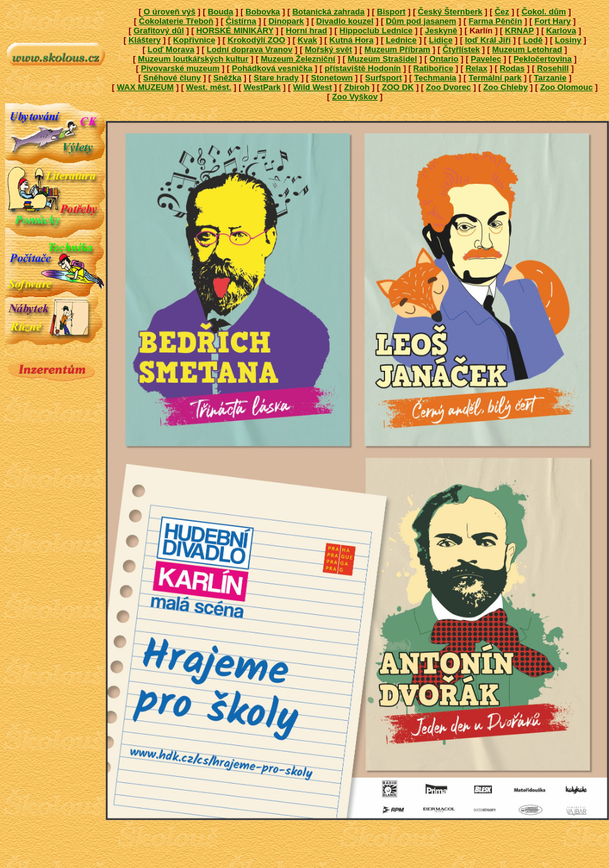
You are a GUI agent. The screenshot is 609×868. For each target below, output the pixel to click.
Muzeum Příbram (397, 49)
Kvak (307, 40)
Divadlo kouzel (345, 21)
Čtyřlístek (461, 49)
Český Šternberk (450, 12)
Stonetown (332, 78)
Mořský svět (328, 49)
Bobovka (263, 12)
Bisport (391, 12)
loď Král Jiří (488, 40)
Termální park (495, 78)
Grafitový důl (159, 31)
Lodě (533, 40)
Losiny (568, 40)
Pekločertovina (543, 59)
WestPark (262, 87)
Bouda (220, 12)
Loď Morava (171, 49)
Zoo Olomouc (566, 87)
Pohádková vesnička (272, 68)
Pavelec (486, 59)
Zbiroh (357, 87)
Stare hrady (276, 78)
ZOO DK (398, 87)
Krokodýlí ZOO (257, 40)
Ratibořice (433, 68)
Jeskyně (441, 31)
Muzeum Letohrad (527, 49)
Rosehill (553, 68)
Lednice (401, 40)
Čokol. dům (544, 12)
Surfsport (383, 78)
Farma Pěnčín (495, 21)
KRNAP (520, 31)
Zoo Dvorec (449, 87)
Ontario (444, 59)
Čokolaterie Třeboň (176, 21)
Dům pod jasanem (421, 21)
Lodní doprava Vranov (249, 49)
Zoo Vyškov (355, 97)
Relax (477, 68)
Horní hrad (306, 31)
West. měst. (209, 87)
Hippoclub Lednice (376, 31)
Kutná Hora (352, 40)
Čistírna (241, 21)
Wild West (313, 87)
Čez (502, 12)
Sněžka (227, 78)
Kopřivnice (194, 40)
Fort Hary (552, 21)
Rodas (512, 68)
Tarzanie (550, 78)
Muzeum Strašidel (382, 59)
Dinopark (286, 21)
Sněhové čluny (172, 78)
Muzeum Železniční (298, 59)
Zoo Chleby (506, 87)
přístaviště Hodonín (363, 68)
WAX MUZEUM (145, 87)
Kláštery (144, 40)
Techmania (435, 78)
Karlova (561, 31)
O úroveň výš (169, 12)
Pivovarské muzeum (180, 68)
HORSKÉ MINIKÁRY (235, 31)
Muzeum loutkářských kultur (193, 59)
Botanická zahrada (329, 12)
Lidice (441, 40)
